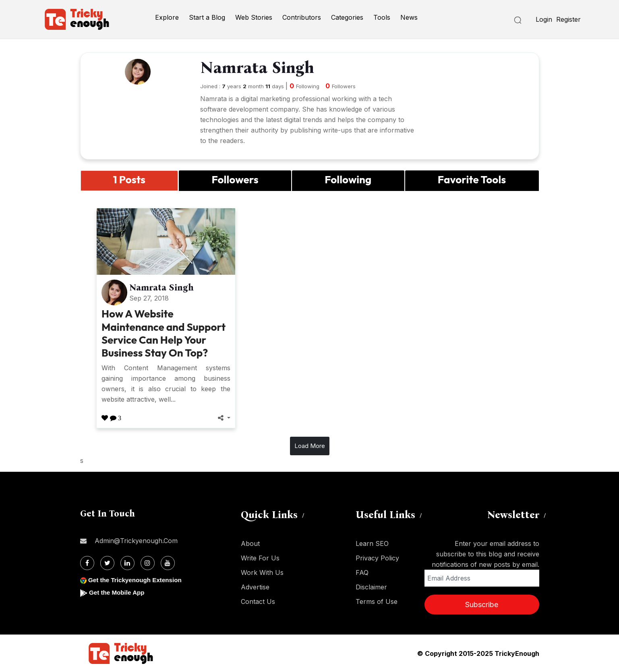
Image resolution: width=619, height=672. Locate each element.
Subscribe (482, 605)
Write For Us (260, 558)
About (250, 543)
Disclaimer (371, 587)
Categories (347, 17)
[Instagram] (148, 563)
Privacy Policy (377, 558)
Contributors (302, 17)
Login (544, 19)
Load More (310, 446)
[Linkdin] (127, 563)
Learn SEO (372, 543)
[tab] (129, 181)
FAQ (362, 572)
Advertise (255, 587)
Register (568, 19)
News (409, 17)
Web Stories (254, 17)
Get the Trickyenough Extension (138, 580)
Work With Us (262, 572)
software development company (249, 109)
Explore (167, 17)
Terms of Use (377, 601)
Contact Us (258, 601)
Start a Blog (207, 17)
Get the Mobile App (118, 592)
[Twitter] (107, 563)
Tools (382, 17)
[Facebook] (87, 563)
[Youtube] (168, 563)
